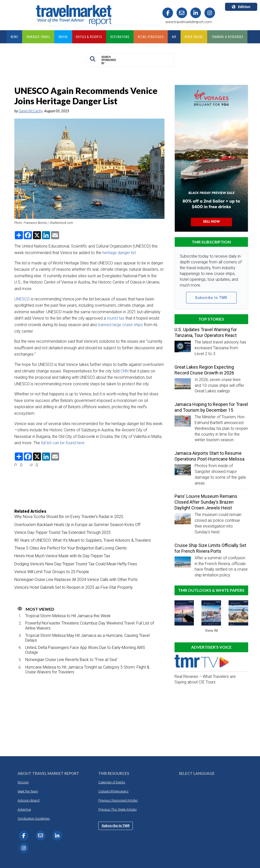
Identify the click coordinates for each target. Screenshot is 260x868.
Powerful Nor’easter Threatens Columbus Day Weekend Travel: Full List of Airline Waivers (90, 626)
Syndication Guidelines (34, 819)
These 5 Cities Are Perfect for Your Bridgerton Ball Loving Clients (71, 548)
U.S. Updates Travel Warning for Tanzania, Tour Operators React (206, 332)
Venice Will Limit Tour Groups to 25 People (52, 572)
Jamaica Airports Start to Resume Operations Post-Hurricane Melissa (209, 456)
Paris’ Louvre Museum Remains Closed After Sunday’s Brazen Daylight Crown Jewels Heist (206, 502)
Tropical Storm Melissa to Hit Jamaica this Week (68, 616)
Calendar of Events (112, 782)
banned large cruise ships (121, 325)
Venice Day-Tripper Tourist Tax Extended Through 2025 (62, 532)
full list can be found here (63, 443)
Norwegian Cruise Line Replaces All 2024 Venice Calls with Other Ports (76, 580)
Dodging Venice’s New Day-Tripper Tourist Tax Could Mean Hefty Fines (76, 564)
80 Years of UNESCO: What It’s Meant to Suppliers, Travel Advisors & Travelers (83, 540)
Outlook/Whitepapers (113, 791)
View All (211, 631)
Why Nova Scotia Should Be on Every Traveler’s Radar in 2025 (69, 517)
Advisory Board (29, 800)
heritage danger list (119, 253)
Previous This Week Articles (118, 809)
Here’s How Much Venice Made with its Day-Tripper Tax (62, 556)
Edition (241, 7)
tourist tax (116, 318)
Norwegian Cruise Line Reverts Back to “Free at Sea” (71, 660)
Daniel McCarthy (31, 111)
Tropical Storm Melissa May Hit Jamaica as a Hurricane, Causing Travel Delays (87, 638)
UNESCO (22, 299)
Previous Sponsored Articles (118, 800)
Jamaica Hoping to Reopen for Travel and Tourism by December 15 (211, 407)
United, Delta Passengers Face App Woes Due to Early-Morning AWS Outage (85, 650)
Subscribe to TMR (211, 298)
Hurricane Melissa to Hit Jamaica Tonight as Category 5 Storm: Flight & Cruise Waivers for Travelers (87, 670)
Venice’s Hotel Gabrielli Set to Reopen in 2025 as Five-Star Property (74, 587)
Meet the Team (28, 791)
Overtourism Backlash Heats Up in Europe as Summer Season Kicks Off (77, 525)
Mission (23, 782)
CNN (124, 371)
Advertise (24, 809)
